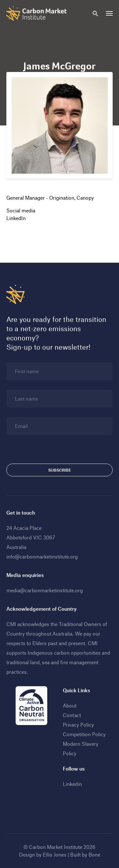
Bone (94, 854)
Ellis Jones (55, 854)
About (70, 705)
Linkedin (72, 784)
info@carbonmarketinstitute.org (42, 556)
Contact (72, 715)
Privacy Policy (78, 725)
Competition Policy (84, 734)
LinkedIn (16, 218)
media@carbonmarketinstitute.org (45, 590)
